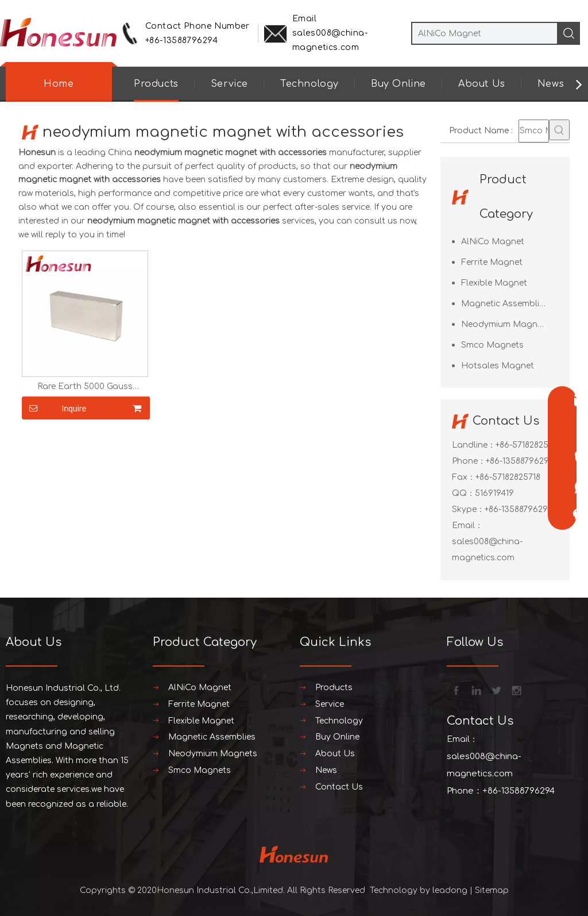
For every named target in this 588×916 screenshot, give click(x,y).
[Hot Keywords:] (559, 130)
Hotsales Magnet (498, 366)
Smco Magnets (492, 345)
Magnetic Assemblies (505, 304)
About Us (482, 84)
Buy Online (399, 84)
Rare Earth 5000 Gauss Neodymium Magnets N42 (85, 387)
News (551, 84)
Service (229, 84)
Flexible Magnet (494, 283)
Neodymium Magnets (506, 324)
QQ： (463, 493)
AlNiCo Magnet (493, 242)
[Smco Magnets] (534, 131)
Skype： (468, 509)
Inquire (54, 408)
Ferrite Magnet (492, 262)
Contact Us (339, 787)
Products (156, 84)
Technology (310, 84)
